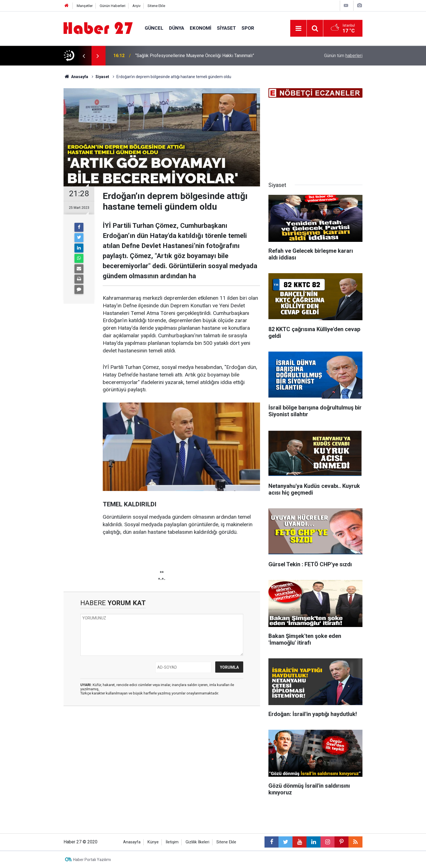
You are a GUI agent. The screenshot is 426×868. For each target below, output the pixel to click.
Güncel (154, 28)
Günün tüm (343, 56)
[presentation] (84, 56)
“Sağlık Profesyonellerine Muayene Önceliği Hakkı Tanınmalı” (195, 56)
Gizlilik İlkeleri (197, 842)
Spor (248, 28)
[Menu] (298, 29)
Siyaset (226, 28)
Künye (153, 842)
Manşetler (85, 6)
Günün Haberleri (113, 6)
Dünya (177, 28)
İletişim (172, 842)
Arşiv (136, 6)
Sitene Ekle (156, 6)
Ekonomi (201, 28)
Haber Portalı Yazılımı (92, 860)
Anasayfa (132, 842)
